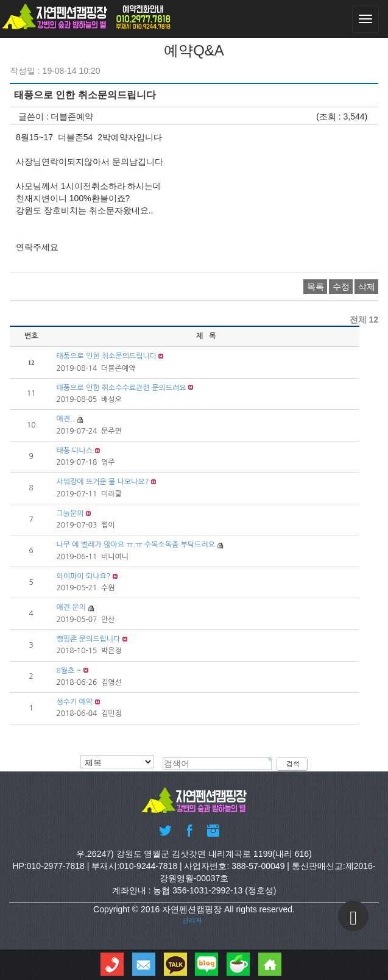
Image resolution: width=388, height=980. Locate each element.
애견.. (65, 419)
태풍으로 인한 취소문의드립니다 (106, 356)
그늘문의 (70, 513)
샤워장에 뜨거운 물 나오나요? (102, 482)
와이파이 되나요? (83, 576)
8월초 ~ (69, 671)
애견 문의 (71, 608)
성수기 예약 (74, 702)
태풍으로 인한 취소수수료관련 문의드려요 (121, 388)
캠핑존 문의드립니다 (88, 639)
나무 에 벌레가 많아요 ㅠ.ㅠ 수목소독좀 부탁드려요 (136, 545)
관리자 (192, 920)
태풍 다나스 (74, 451)
